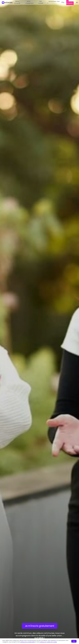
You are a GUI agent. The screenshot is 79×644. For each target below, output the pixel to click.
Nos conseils (41, 2)
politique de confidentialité (28, 642)
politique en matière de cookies (48, 642)
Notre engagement (30, 2)
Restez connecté (17, 2)
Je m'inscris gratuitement (40, 626)
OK (74, 641)
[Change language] (77, 2)
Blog (63, 2)
